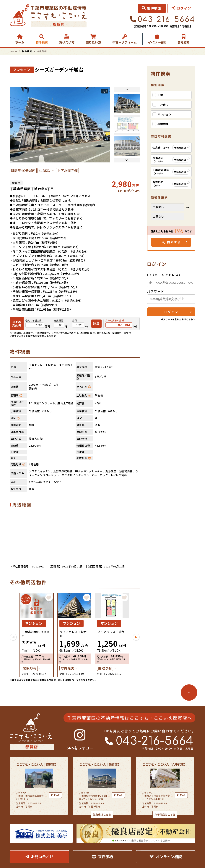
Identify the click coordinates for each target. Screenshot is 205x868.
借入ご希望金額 (34, 320)
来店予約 (102, 856)
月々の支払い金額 (115, 320)
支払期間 (58, 320)
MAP (118, 795)
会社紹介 (184, 42)
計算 (96, 323)
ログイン (171, 312)
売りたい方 (93, 42)
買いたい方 (67, 42)
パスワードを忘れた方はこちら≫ (178, 319)
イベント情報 (157, 42)
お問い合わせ (39, 856)
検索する (171, 242)
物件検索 (42, 42)
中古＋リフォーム (125, 42)
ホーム (20, 42)
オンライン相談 (166, 856)
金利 (75, 320)
